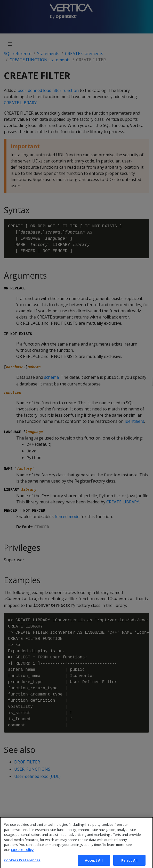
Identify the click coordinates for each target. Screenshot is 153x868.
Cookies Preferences (22, 862)
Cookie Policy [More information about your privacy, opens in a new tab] (22, 852)
